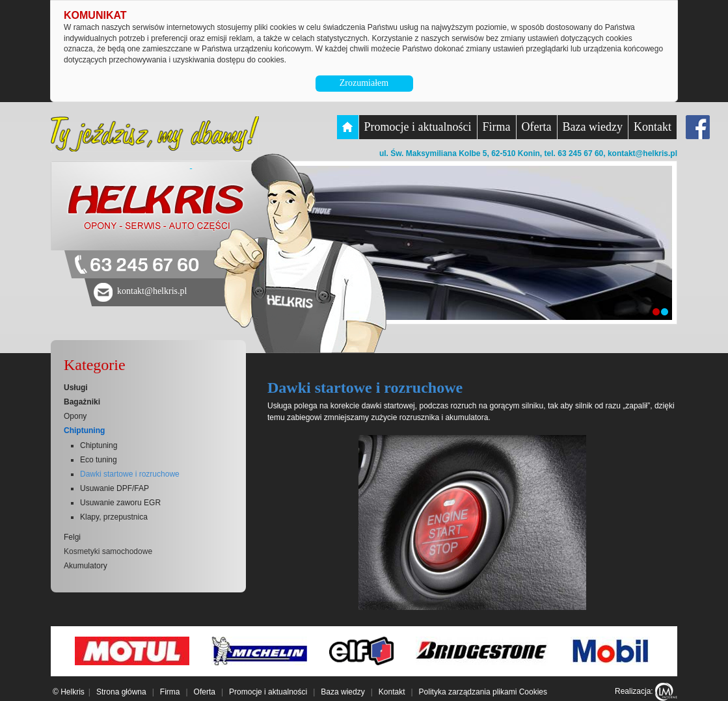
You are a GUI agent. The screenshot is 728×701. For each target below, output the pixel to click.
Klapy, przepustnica (114, 517)
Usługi (76, 388)
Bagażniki (82, 402)
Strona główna (121, 692)
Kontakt (653, 127)
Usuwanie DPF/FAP (115, 488)
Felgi (72, 537)
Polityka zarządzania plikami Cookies (483, 692)
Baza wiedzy (593, 127)
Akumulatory (86, 566)
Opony (75, 416)
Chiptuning (84, 430)
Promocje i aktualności (418, 127)
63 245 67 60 (144, 266)
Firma (497, 127)
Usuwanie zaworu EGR (120, 503)
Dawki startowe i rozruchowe (130, 474)
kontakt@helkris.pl (642, 153)
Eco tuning (99, 460)
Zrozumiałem (364, 83)
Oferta (537, 127)
